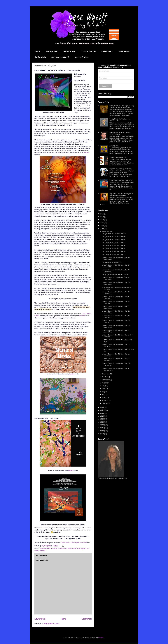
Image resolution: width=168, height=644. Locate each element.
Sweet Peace (124, 51)
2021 (102, 223)
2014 (102, 419)
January (105, 403)
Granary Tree (51, 51)
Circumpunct (114, 146)
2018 (102, 407)
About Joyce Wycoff (60, 57)
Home (37, 51)
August (105, 383)
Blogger (101, 637)
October (105, 377)
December (106, 231)
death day (76, 548)
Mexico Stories (81, 57)
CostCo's (72, 374)
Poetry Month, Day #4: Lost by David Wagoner (120, 133)
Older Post (87, 619)
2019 (102, 229)
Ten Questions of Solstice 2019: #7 (113, 243)
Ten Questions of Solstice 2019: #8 (113, 240)
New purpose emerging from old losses (115, 275)
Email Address (104, 71)
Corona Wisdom (89, 51)
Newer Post (40, 619)
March (105, 397)
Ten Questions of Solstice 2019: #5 (113, 248)
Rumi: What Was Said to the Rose (121, 180)
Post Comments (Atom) (52, 624)
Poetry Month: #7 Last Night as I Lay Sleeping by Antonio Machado (122, 107)
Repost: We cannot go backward (120, 169)
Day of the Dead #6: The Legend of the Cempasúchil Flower (121, 195)
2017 (102, 410)
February (105, 401)
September (106, 380)
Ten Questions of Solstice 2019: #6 (113, 245)
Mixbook (86, 153)
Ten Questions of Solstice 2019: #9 (113, 237)
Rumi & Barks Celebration (118, 157)
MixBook (42, 550)
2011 (102, 428)
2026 (102, 214)
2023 (102, 217)
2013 (102, 422)
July (104, 386)
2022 (102, 220)
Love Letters (107, 51)
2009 (102, 434)
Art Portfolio (40, 57)
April (104, 395)
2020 (102, 226)
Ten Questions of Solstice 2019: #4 (113, 251)
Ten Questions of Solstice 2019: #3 (113, 254)
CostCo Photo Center (65, 548)
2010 (102, 431)
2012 (102, 425)
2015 (102, 416)
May (104, 392)
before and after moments (48, 548)
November (106, 374)
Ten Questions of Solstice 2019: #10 (114, 234)
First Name (103, 78)
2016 (102, 413)
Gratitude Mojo (69, 51)
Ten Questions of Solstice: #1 (112, 262)
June (104, 389)
